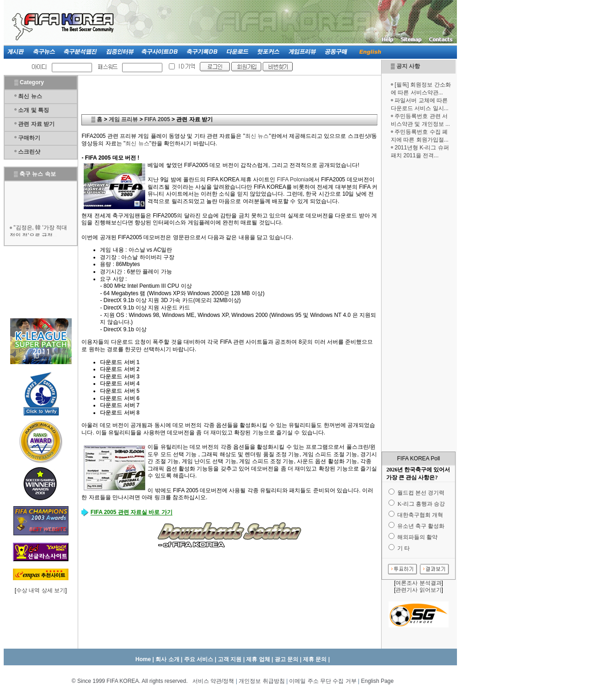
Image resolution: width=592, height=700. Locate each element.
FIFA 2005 (157, 119)
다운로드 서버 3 (120, 377)
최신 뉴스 (30, 96)
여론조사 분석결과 (418, 583)
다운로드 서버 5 (120, 391)
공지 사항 (408, 66)
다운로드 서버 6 (120, 398)
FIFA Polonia (293, 180)
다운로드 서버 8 (120, 413)
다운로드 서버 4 (120, 384)
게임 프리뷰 (123, 119)
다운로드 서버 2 (120, 369)
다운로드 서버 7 (120, 405)
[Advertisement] (419, 305)
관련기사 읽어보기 (418, 590)
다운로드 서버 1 (120, 362)
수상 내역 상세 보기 (41, 590)
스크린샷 (29, 152)
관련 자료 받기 (36, 124)
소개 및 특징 (34, 110)
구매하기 (29, 138)
